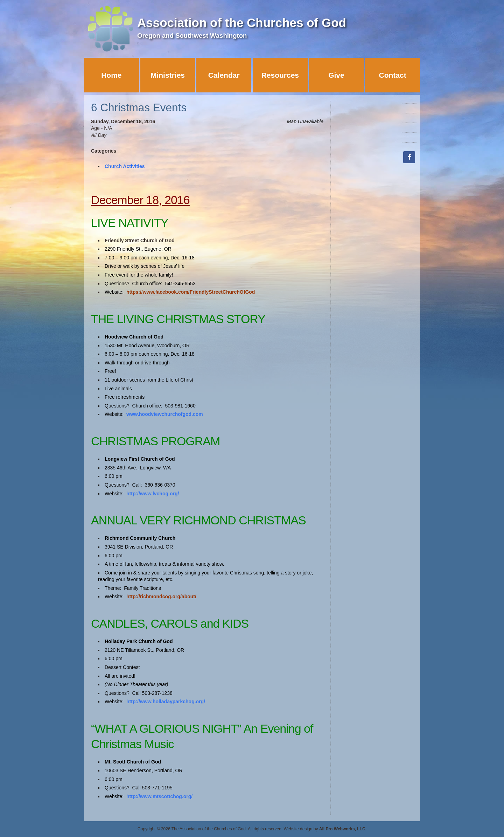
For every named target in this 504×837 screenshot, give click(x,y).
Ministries (168, 75)
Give (336, 75)
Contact (393, 75)
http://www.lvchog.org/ (153, 494)
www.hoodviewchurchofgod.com (165, 414)
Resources (280, 75)
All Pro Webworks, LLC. (343, 829)
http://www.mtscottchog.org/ (159, 796)
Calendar (224, 75)
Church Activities (125, 166)
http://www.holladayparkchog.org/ (166, 702)
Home (111, 75)
